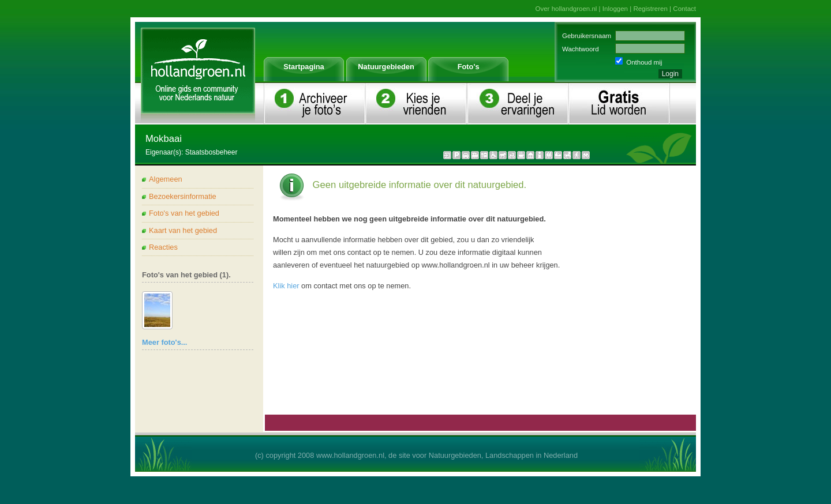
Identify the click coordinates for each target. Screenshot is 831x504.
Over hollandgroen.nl (566, 9)
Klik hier (286, 286)
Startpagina (304, 67)
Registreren (650, 9)
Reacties (163, 247)
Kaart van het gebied (183, 230)
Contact (684, 9)
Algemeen (166, 179)
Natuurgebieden (386, 67)
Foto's (469, 67)
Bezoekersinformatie (183, 196)
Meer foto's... (164, 342)
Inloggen (615, 9)
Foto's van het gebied (184, 213)
